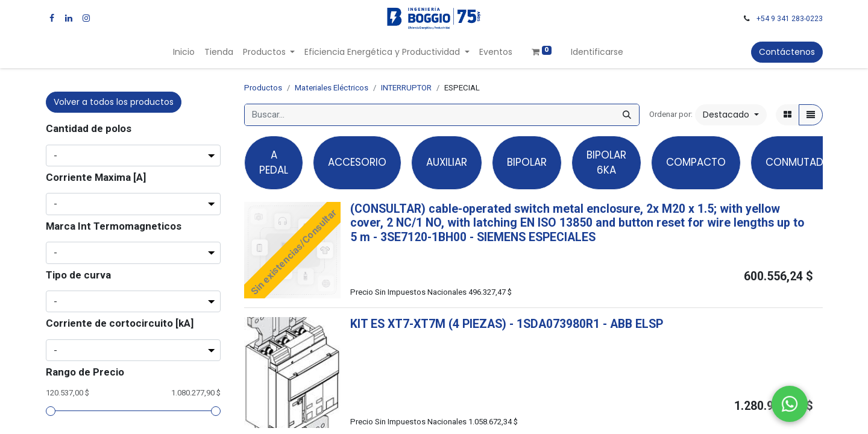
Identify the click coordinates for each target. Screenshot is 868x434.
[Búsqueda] (627, 115)
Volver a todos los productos (114, 102)
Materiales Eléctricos (332, 88)
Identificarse (597, 52)
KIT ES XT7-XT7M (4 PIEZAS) (428, 324)
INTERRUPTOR (406, 88)
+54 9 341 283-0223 (790, 19)
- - (484, 237)
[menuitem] (184, 52)
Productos (263, 88)
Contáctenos (787, 52)
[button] (731, 115)
